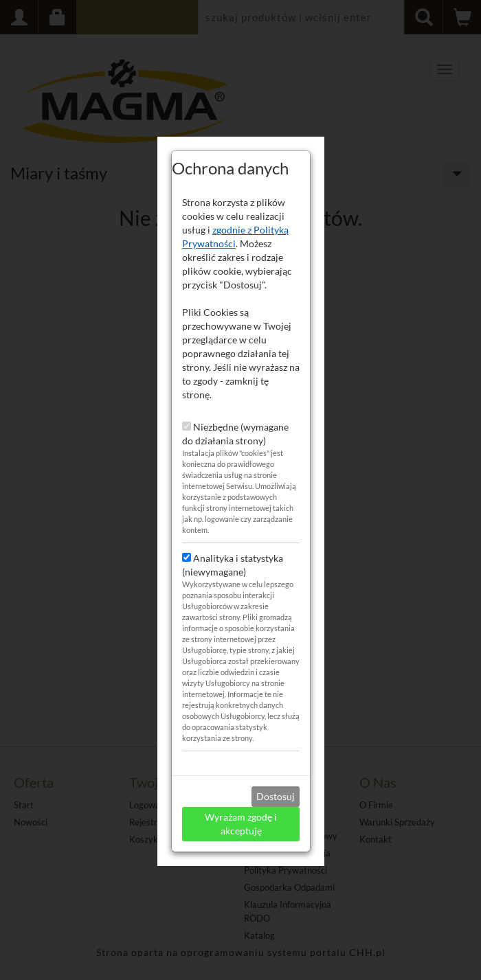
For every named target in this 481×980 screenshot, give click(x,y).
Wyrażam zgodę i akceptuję (241, 815)
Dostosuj (276, 787)
